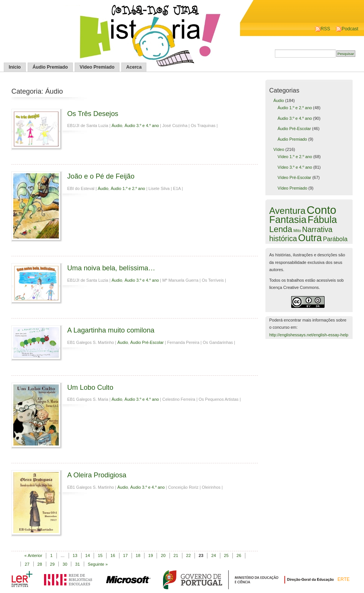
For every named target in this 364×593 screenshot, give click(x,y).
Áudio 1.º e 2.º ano (128, 188)
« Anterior (33, 555)
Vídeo (279, 149)
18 (138, 555)
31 (77, 564)
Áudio (117, 126)
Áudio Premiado (50, 67)
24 (213, 555)
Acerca (134, 67)
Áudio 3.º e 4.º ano (142, 126)
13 (75, 555)
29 (52, 564)
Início (15, 67)
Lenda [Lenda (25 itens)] (281, 229)
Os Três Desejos (93, 114)
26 (239, 555)
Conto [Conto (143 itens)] (322, 210)
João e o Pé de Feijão (101, 176)
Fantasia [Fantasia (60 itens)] (288, 220)
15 (100, 555)
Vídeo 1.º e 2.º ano (295, 157)
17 (126, 555)
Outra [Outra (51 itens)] (310, 238)
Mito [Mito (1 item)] (297, 231)
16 (113, 555)
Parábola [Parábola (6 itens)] (335, 239)
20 (163, 555)
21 (176, 555)
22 (188, 555)
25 (226, 555)
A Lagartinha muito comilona (111, 330)
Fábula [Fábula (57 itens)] (322, 220)
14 (88, 555)
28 (40, 564)
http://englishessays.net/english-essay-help (309, 335)
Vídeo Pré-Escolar (294, 177)
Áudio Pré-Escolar (147, 342)
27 (27, 564)
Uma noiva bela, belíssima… (111, 268)
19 (151, 555)
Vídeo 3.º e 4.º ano (295, 167)
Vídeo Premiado (97, 67)
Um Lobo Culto (90, 387)
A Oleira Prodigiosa (97, 475)
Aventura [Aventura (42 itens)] (287, 211)
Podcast (350, 29)
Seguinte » (98, 564)
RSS (326, 29)
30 (65, 564)
